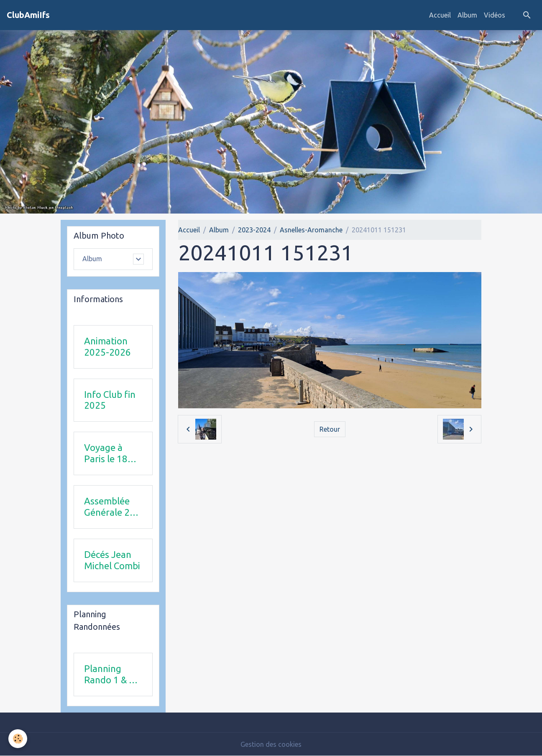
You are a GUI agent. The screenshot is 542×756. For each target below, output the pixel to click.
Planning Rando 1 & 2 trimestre (109, 675)
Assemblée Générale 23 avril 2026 (110, 507)
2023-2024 (254, 230)
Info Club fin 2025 (110, 400)
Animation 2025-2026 (107, 346)
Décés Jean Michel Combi (112, 560)
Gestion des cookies (271, 744)
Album (467, 15)
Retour (330, 429)
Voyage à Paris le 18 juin (106, 453)
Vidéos (495, 15)
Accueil (440, 15)
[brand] (28, 15)
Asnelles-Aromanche (311, 230)
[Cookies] (18, 739)
